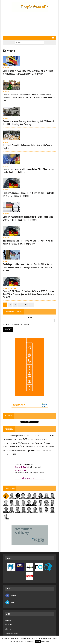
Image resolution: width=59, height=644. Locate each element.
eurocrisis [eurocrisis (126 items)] (51, 440)
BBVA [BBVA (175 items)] (30, 436)
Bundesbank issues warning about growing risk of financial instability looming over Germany (28, 123)
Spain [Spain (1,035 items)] (30, 450)
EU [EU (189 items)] (42, 440)
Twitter (10, 603)
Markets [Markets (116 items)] (31, 447)
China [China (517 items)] (51, 436)
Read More (45, 641)
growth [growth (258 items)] (6, 446)
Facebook (11, 596)
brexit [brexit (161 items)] (34, 436)
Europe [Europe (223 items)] (6, 443)
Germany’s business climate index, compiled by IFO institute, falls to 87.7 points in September (29, 194)
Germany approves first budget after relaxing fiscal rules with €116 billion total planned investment (28, 218)
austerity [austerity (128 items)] (8, 436)
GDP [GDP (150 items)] (33, 443)
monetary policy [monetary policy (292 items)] (40, 446)
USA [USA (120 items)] (18, 455)
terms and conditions (21, 324)
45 (26, 305)
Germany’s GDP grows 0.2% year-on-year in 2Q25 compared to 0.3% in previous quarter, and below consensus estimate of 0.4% (29, 294)
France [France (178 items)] (29, 443)
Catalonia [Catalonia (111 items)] (38, 436)
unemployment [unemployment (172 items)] (8, 455)
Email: (30, 318)
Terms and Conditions (11, 633)
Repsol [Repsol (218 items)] (15, 451)
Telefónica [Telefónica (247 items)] (44, 450)
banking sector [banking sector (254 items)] (16, 436)
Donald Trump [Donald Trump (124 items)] (15, 440)
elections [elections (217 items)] (38, 440)
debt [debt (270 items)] (9, 440)
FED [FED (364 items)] (20, 443)
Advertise (8, 629)
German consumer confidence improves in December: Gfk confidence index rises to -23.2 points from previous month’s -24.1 (29, 97)
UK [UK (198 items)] (50, 451)
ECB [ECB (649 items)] (25, 439)
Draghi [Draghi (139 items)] (21, 440)
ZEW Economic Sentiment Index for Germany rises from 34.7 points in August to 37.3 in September (29, 242)
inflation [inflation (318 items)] (22, 446)
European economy (9, 288)
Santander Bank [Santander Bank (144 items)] (22, 451)
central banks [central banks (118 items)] (44, 436)
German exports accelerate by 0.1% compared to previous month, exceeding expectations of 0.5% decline (28, 72)
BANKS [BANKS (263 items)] (25, 436)
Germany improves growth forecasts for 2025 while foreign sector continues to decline (29, 170)
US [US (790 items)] (15, 454)
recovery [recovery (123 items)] (10, 451)
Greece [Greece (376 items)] (47, 443)
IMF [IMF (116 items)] (17, 447)
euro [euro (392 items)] (46, 439)
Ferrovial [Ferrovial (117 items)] (24, 443)
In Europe (6, 68)
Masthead (8, 620)
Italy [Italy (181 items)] (27, 446)
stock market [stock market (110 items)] (37, 451)
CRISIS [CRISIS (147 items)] (5, 440)
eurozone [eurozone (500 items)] (13, 443)
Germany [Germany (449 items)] (39, 443)
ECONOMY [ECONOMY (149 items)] (31, 440)
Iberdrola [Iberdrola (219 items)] (12, 446)
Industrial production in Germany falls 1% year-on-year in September (28, 147)
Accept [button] (38, 641)
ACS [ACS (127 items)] (4, 436)
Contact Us (9, 624)
